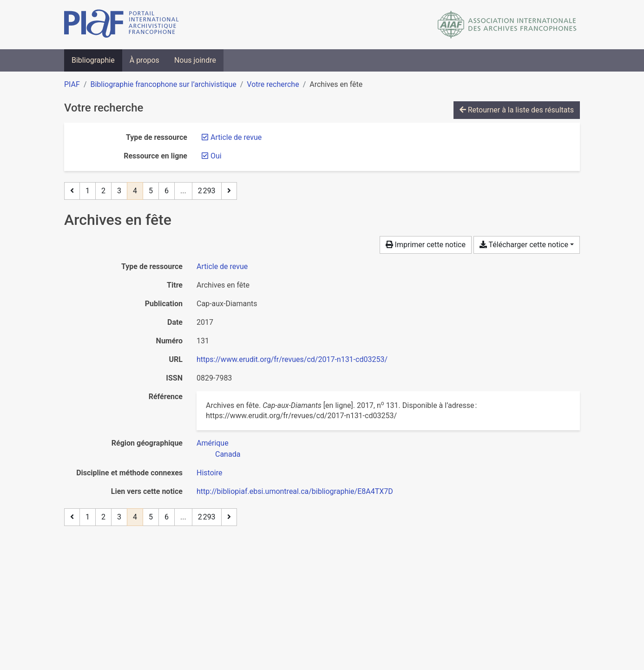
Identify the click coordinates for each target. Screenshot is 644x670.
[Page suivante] (229, 191)
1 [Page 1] (88, 191)
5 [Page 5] (151, 191)
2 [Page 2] (103, 191)
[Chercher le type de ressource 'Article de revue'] (222, 266)
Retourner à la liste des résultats (517, 110)
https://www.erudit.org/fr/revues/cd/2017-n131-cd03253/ (292, 359)
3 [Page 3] (119, 191)
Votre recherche (273, 84)
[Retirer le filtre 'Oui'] (216, 156)
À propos (145, 60)
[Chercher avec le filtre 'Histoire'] (209, 473)
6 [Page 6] (167, 191)
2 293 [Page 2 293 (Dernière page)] (207, 191)
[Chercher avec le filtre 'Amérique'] (213, 443)
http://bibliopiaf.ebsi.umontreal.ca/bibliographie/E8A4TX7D (295, 491)
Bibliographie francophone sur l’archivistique (163, 84)
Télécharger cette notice (524, 245)
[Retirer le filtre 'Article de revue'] (236, 137)
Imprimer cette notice (426, 245)
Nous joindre (195, 60)
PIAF (72, 84)
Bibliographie (93, 60)
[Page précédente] (72, 191)
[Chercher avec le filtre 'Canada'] (228, 454)
